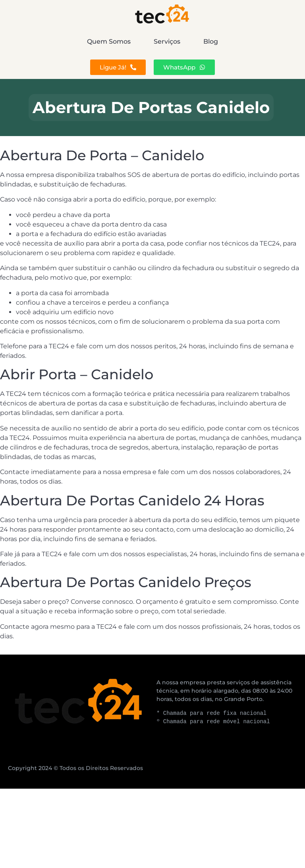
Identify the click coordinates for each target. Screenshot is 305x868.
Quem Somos (58, 41)
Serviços (167, 41)
